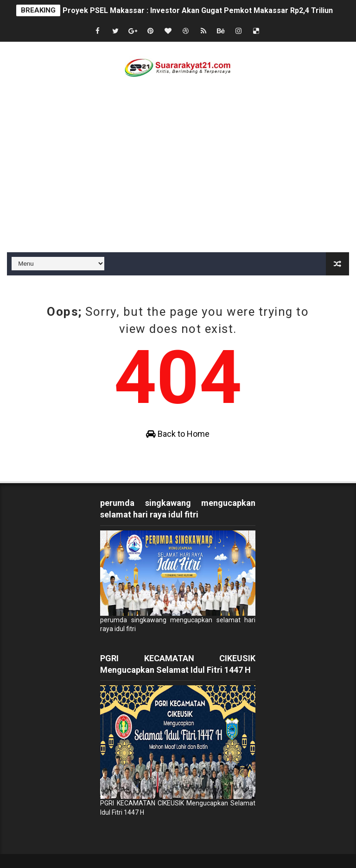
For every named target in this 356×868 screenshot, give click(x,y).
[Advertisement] (178, 183)
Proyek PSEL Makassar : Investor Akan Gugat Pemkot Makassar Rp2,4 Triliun (198, 10)
